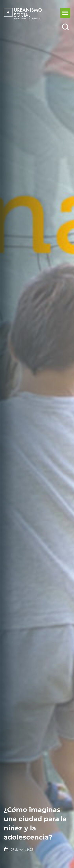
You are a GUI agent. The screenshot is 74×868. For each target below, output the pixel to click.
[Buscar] (65, 27)
